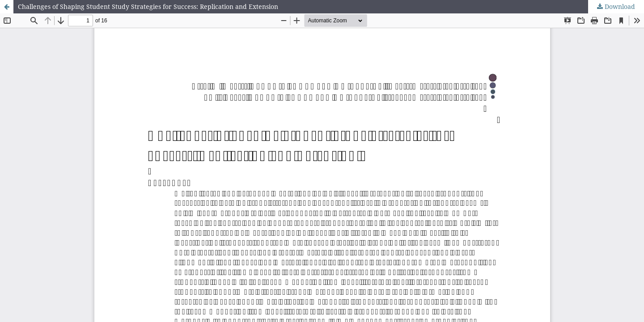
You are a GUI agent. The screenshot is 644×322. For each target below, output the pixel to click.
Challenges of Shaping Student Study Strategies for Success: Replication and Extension (148, 6)
